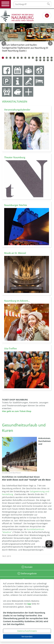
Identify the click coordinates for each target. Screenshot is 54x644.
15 (37, 60)
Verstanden (27, 636)
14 (52, 58)
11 (40, 58)
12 (44, 58)
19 (52, 60)
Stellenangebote (28, 573)
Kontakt (28, 567)
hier (29, 604)
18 (48, 60)
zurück (4, 43)
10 (37, 58)
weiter (50, 43)
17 (44, 60)
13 (48, 58)
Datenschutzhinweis (27, 631)
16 (40, 60)
